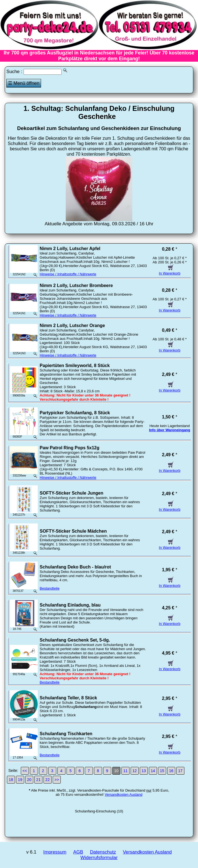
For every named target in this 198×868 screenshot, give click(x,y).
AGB (78, 852)
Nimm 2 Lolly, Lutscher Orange (72, 325)
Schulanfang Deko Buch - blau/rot (75, 567)
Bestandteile (50, 588)
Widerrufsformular (99, 858)
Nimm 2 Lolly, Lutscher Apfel (70, 249)
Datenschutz (103, 852)
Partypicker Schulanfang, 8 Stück (75, 413)
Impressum (55, 852)
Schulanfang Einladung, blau (70, 605)
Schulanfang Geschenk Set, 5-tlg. (75, 640)
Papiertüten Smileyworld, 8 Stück (75, 366)
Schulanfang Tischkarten (66, 734)
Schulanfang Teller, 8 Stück (68, 698)
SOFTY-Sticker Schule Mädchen (73, 531)
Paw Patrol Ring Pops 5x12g (69, 448)
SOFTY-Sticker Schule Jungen (71, 493)
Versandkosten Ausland (124, 795)
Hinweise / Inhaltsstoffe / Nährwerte (68, 274)
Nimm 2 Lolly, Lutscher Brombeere (76, 285)
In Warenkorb (170, 271)
